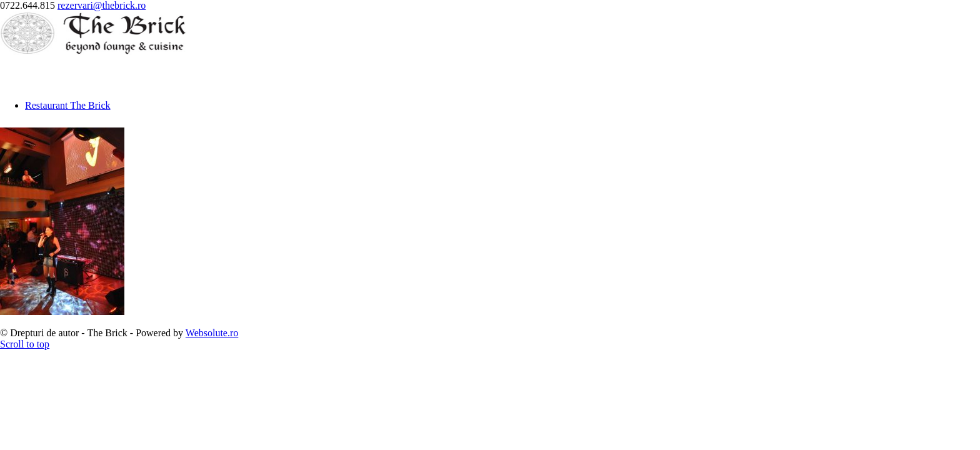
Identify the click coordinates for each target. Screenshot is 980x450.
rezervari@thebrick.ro (102, 5)
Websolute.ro (212, 333)
